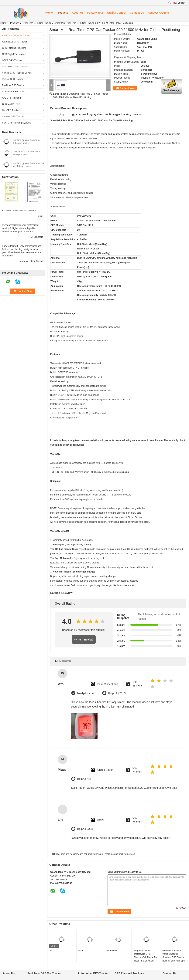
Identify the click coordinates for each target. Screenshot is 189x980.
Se (51, 951)
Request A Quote (158, 13)
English (182, 3)
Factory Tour (95, 13)
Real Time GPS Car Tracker (37, 23)
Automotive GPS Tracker (15, 42)
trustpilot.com (86, 693)
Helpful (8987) (117, 693)
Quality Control (117, 13)
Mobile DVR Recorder (13, 92)
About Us (78, 13)
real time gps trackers (67, 854)
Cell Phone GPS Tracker (14, 67)
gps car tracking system (91, 854)
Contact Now (127, 88)
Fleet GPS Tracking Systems (17, 123)
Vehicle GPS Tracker (13, 79)
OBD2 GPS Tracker (12, 60)
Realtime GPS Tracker (13, 85)
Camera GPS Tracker (13, 117)
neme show (112, 951)
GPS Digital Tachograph (14, 54)
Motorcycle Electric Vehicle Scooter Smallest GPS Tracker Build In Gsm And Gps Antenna (174, 957)
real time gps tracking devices (120, 854)
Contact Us (137, 13)
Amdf (80, 951)
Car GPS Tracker (11, 110)
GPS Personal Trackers (14, 48)
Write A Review (84, 640)
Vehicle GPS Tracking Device (17, 73)
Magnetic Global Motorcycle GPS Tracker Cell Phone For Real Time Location (146, 956)
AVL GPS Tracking (11, 98)
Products (62, 13)
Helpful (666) (85, 829)
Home (49, 13)
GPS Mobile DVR (11, 104)
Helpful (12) (84, 779)
